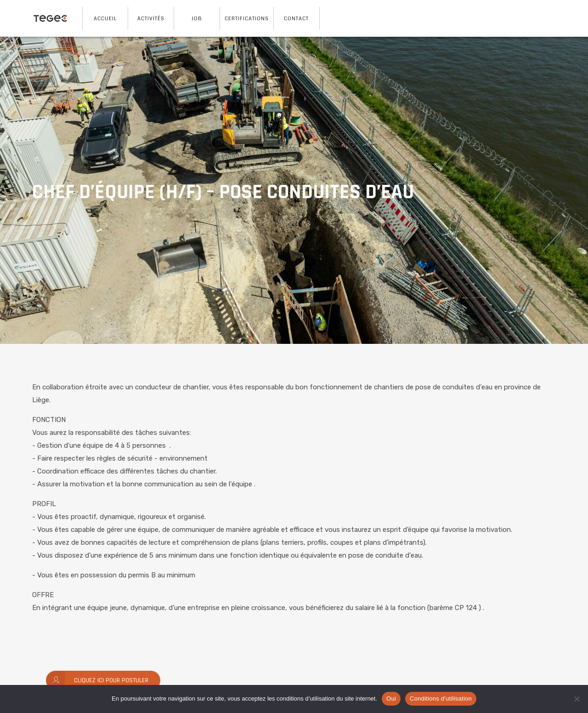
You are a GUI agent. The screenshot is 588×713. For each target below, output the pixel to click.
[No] (577, 699)
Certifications (247, 19)
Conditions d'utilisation (441, 699)
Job (197, 19)
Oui (391, 699)
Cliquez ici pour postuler (97, 680)
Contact (296, 19)
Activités (151, 19)
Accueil (105, 19)
